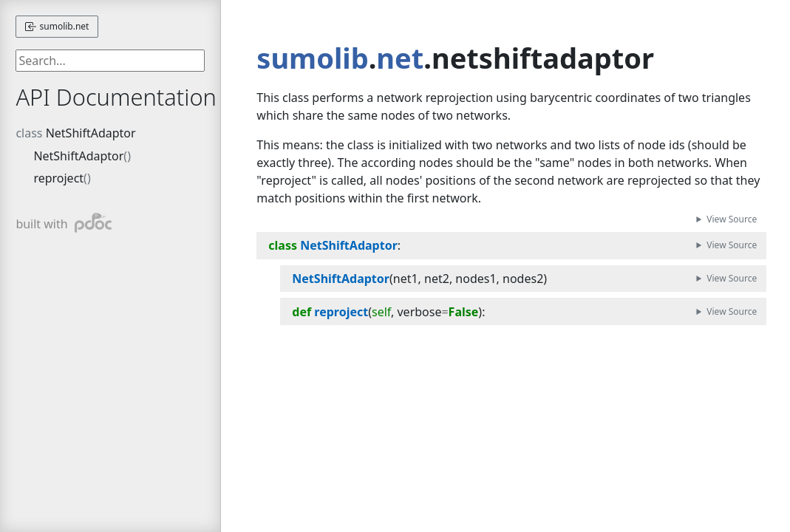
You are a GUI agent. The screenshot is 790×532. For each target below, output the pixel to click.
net (400, 58)
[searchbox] (110, 61)
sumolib (312, 58)
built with (63, 223)
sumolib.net (57, 26)
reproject (58, 178)
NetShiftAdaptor (91, 133)
